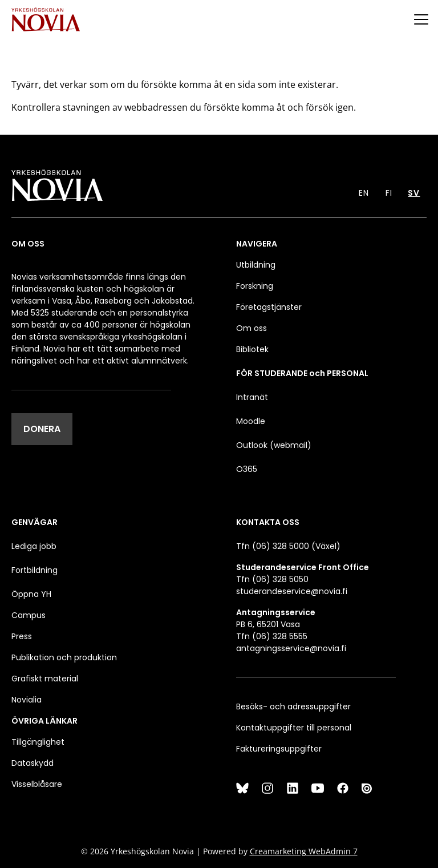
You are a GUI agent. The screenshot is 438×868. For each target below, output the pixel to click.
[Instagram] (267, 788)
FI (389, 193)
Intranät (252, 397)
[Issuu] (368, 788)
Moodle (251, 421)
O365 (247, 469)
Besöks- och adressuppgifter (293, 706)
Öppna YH (31, 594)
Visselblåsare (37, 784)
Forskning (255, 286)
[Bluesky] (242, 788)
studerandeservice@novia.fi (292, 591)
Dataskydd (33, 763)
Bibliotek (252, 349)
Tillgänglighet (38, 742)
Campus (29, 615)
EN (364, 193)
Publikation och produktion (64, 657)
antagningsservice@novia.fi (291, 648)
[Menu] (421, 19)
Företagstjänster (269, 307)
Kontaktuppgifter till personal (294, 728)
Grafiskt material (45, 679)
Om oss (252, 328)
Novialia (27, 700)
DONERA (42, 429)
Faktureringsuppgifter (279, 749)
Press (22, 636)
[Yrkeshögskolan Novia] (46, 19)
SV (414, 193)
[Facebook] (343, 788)
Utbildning (256, 265)
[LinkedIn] (293, 788)
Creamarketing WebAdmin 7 (304, 851)
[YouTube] (318, 788)
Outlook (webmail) (274, 445)
